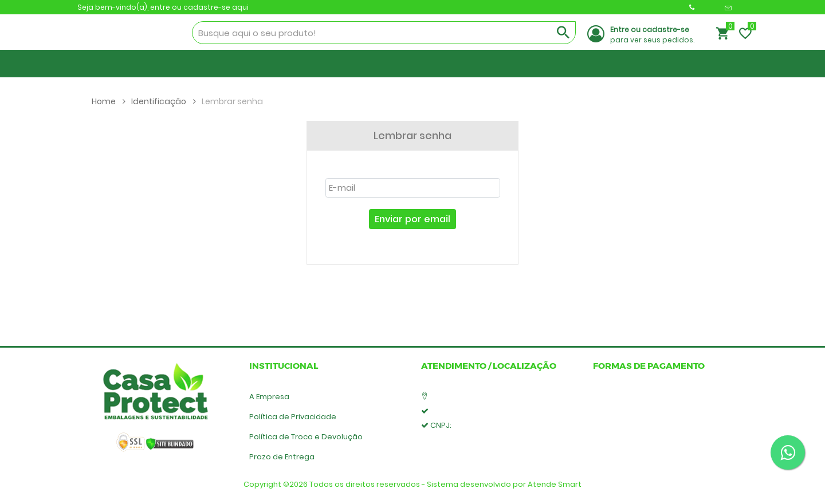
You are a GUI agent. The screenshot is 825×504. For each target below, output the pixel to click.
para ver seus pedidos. (652, 35)
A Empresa (269, 397)
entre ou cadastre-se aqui (199, 7)
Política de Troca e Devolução (306, 437)
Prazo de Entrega (282, 457)
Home (109, 101)
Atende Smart (555, 484)
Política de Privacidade (293, 417)
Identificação (164, 101)
